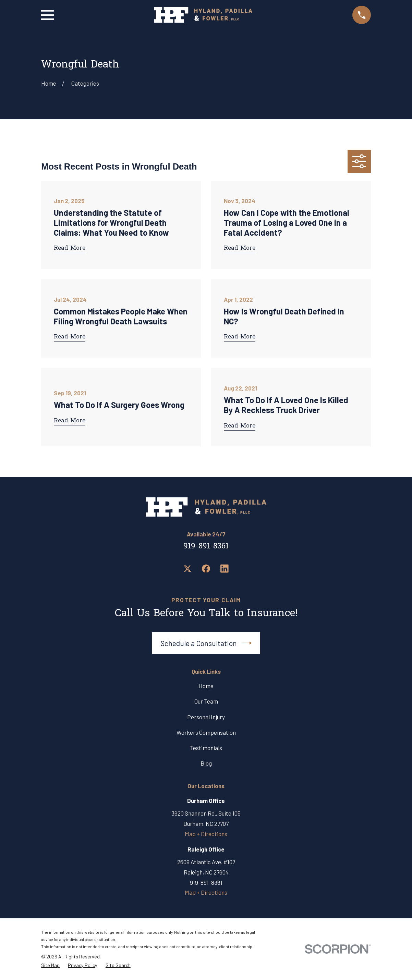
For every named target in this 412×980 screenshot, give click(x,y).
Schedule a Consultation (206, 643)
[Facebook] (206, 569)
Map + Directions (206, 834)
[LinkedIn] (225, 569)
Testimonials (206, 748)
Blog (206, 763)
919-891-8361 (206, 547)
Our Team (206, 701)
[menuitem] (50, 965)
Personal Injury (206, 717)
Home (206, 686)
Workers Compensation (206, 732)
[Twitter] (187, 569)
